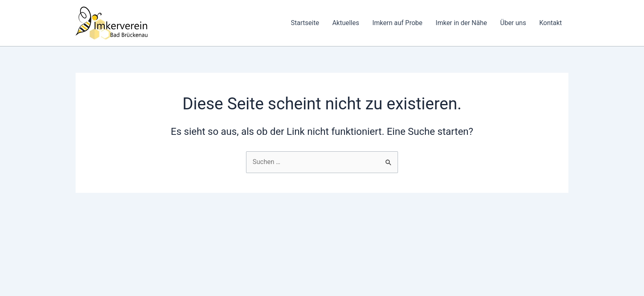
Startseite (305, 23)
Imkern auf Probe (397, 23)
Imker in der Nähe (461, 23)
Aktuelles (346, 23)
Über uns (513, 23)
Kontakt (551, 23)
